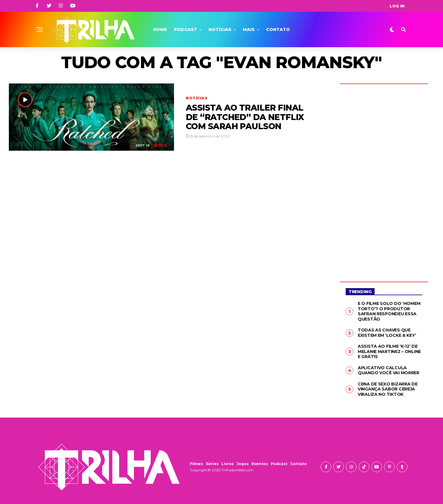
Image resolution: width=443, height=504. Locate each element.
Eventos (260, 464)
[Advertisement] (384, 178)
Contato (278, 29)
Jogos (243, 464)
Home (160, 29)
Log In (397, 6)
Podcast (186, 29)
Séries (212, 464)
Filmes (196, 464)
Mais (249, 29)
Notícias (220, 29)
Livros (228, 464)
